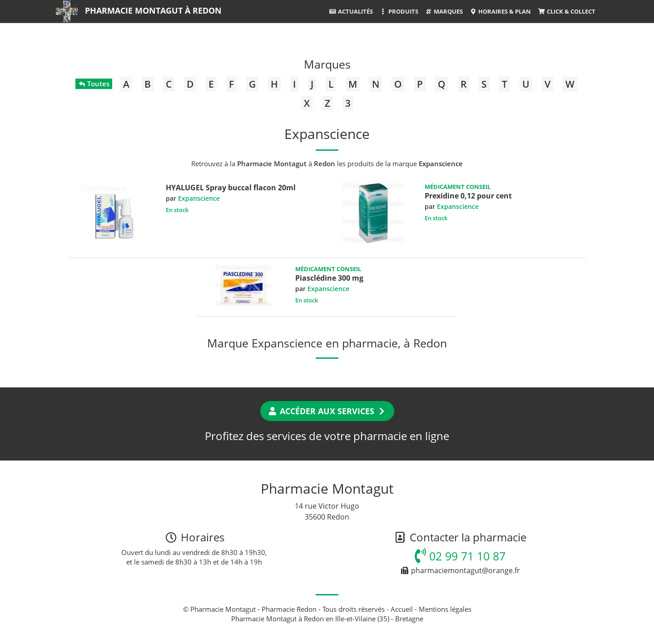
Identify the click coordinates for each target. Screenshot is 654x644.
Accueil (402, 609)
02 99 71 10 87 (460, 556)
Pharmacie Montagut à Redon (153, 10)
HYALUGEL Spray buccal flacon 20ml (231, 188)
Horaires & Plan (500, 11)
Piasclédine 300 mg (329, 278)
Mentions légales (445, 609)
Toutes (94, 84)
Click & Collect (566, 11)
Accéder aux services (327, 411)
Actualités (351, 11)
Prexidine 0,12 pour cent (468, 196)
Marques (444, 11)
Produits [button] (399, 11)
